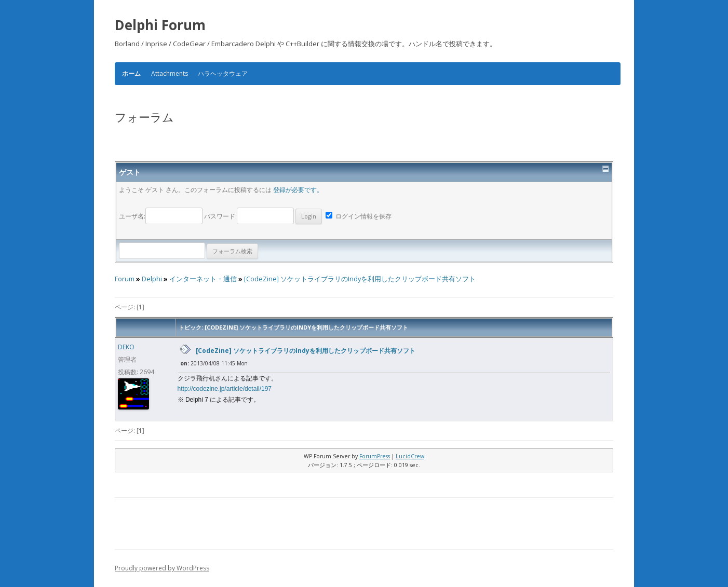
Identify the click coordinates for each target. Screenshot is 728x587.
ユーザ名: (161, 216)
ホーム (131, 74)
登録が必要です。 (298, 190)
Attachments (170, 73)
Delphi (152, 279)
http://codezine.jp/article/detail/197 (225, 389)
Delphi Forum (160, 25)
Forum (125, 279)
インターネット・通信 (203, 279)
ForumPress (375, 456)
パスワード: (263, 216)
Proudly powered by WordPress (162, 568)
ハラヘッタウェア (223, 73)
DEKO (126, 347)
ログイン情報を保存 (359, 216)
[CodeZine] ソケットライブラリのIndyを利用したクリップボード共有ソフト (360, 279)
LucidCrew (410, 456)
